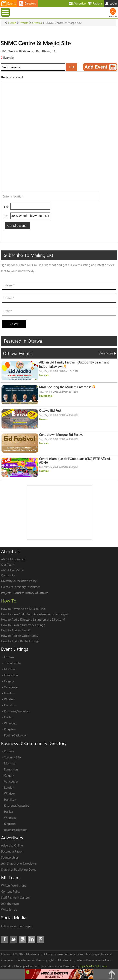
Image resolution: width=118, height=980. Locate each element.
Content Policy (11, 891)
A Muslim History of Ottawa (30, 593)
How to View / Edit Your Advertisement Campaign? (35, 614)
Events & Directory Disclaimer (20, 587)
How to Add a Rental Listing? (20, 641)
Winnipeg (10, 723)
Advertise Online (12, 845)
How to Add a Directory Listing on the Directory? (33, 619)
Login (111, 3)
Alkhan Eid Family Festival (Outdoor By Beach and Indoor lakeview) (74, 364)
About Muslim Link (14, 559)
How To (9, 601)
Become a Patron (12, 851)
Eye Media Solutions (94, 966)
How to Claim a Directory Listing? (23, 625)
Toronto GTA (13, 663)
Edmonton (11, 675)
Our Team (8, 565)
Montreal (10, 669)
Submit (14, 324)
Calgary (9, 681)
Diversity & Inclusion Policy (19, 581)
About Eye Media (12, 570)
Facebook (5, 939)
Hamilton (10, 705)
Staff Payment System (15, 897)
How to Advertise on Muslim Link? (24, 609)
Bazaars (43, 419)
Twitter (14, 939)
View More (107, 353)
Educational (46, 396)
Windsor (10, 699)
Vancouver (11, 687)
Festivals (44, 375)
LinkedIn (32, 939)
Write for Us (9, 909)
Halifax (8, 717)
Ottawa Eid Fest (50, 411)
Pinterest (41, 939)
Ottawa (9, 657)
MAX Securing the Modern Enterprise (67, 387)
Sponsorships (10, 857)
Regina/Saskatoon (16, 735)
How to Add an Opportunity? (20, 636)
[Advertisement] (59, 513)
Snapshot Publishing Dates (19, 869)
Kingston (10, 729)
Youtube (23, 939)
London (9, 693)
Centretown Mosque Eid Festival (62, 435)
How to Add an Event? (16, 630)
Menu (6, 12)
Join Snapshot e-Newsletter (19, 863)
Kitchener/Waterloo (17, 711)
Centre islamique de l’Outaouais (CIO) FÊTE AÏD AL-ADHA (75, 461)
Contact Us (8, 575)
